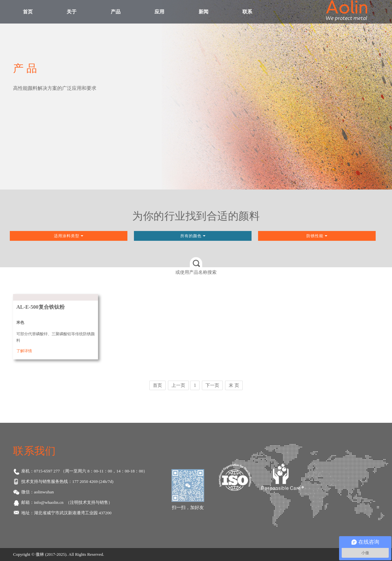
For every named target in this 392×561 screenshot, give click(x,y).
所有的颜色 (193, 236)
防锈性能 (317, 236)
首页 (28, 12)
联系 (247, 12)
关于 (72, 12)
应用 (159, 12)
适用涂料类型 (69, 236)
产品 (116, 12)
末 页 (234, 385)
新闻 (204, 12)
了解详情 (24, 351)
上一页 (178, 385)
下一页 (212, 385)
